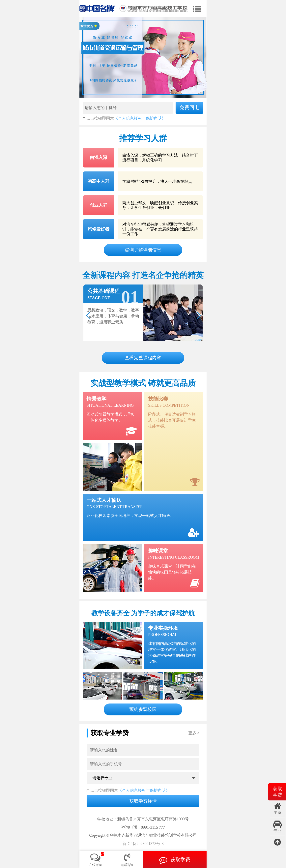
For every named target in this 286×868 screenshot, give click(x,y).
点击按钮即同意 (98, 118)
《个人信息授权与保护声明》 (140, 118)
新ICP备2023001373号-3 (143, 844)
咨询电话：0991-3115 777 (143, 827)
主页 (277, 808)
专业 (277, 826)
